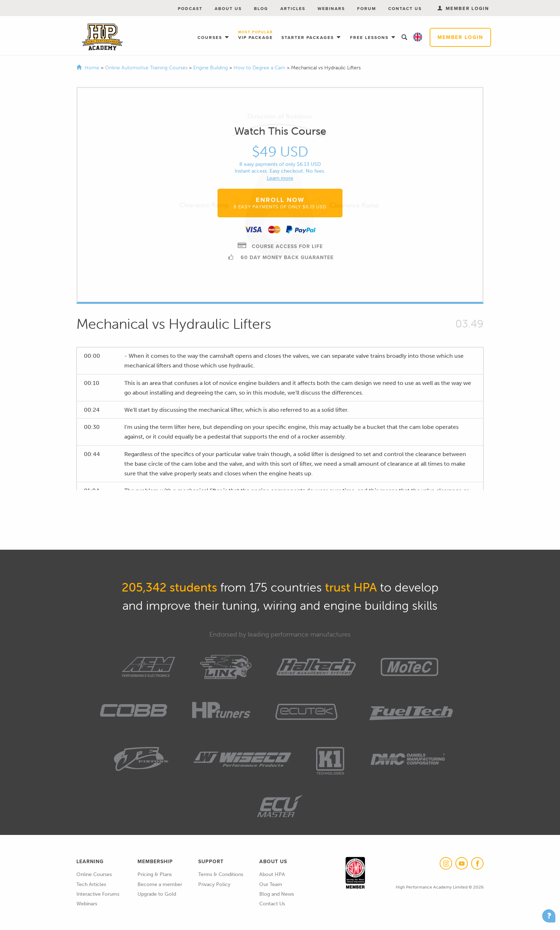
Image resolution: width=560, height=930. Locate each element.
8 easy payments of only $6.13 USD (280, 164)
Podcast (190, 9)
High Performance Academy (102, 37)
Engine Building (211, 68)
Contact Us (405, 9)
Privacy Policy (214, 884)
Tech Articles (91, 884)
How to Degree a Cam (260, 68)
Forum (367, 9)
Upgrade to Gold (157, 894)
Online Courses (94, 874)
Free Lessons (370, 38)
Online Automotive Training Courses (147, 68)
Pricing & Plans (155, 874)
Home (92, 68)
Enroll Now (280, 203)
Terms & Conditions (221, 874)
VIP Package (256, 36)
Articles (293, 9)
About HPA (272, 874)
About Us (228, 9)
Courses (211, 38)
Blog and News (277, 894)
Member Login (460, 37)
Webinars (331, 9)
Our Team (271, 884)
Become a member (160, 884)
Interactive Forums (98, 894)
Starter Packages (309, 38)
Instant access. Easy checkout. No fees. (280, 171)
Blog (261, 9)
